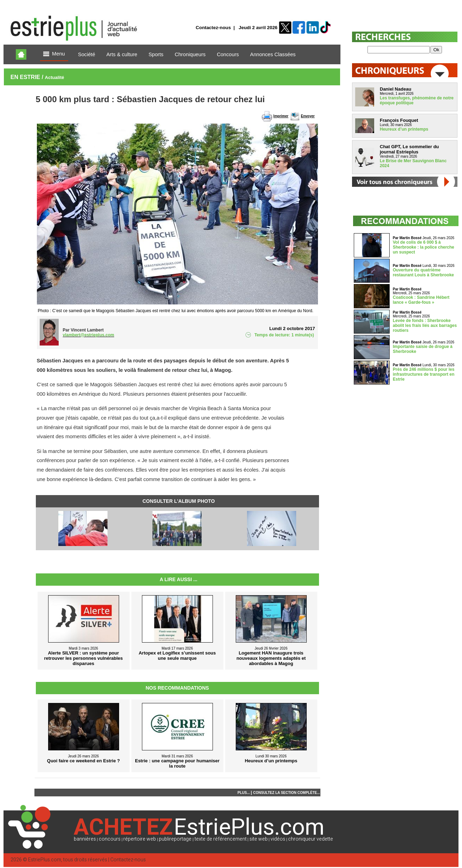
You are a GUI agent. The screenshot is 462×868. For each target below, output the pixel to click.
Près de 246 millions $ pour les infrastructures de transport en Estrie (424, 374)
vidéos (278, 839)
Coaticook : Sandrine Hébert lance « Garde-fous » (421, 300)
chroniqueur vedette (311, 839)
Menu (54, 54)
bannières (85, 839)
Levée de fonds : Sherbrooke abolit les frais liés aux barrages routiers (425, 325)
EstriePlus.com (45, 860)
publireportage (175, 839)
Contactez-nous (213, 28)
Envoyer (308, 116)
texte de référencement (221, 839)
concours (110, 839)
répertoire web (140, 839)
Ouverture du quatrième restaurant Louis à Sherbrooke (423, 272)
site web (259, 839)
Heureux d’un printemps (404, 129)
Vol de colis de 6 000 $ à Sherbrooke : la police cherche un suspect (424, 247)
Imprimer (281, 116)
